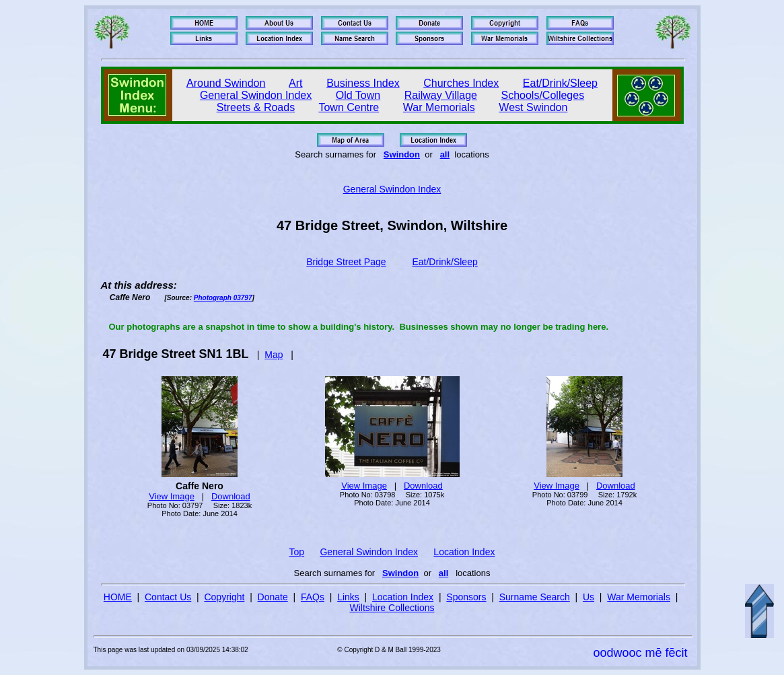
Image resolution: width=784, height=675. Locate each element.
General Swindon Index (256, 95)
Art (295, 83)
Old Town (358, 95)
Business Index (363, 83)
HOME (118, 597)
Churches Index (461, 83)
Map (274, 355)
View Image (172, 496)
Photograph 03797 (223, 298)
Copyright (224, 597)
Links (348, 597)
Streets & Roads (256, 107)
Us (589, 597)
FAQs (313, 597)
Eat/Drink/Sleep (560, 83)
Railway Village (441, 95)
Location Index (464, 552)
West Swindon (533, 107)
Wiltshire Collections (392, 608)
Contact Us (168, 597)
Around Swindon (226, 83)
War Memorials (439, 107)
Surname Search (535, 597)
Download (231, 496)
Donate (273, 597)
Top (297, 552)
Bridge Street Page (346, 262)
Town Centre (349, 107)
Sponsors (466, 597)
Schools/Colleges (543, 95)
